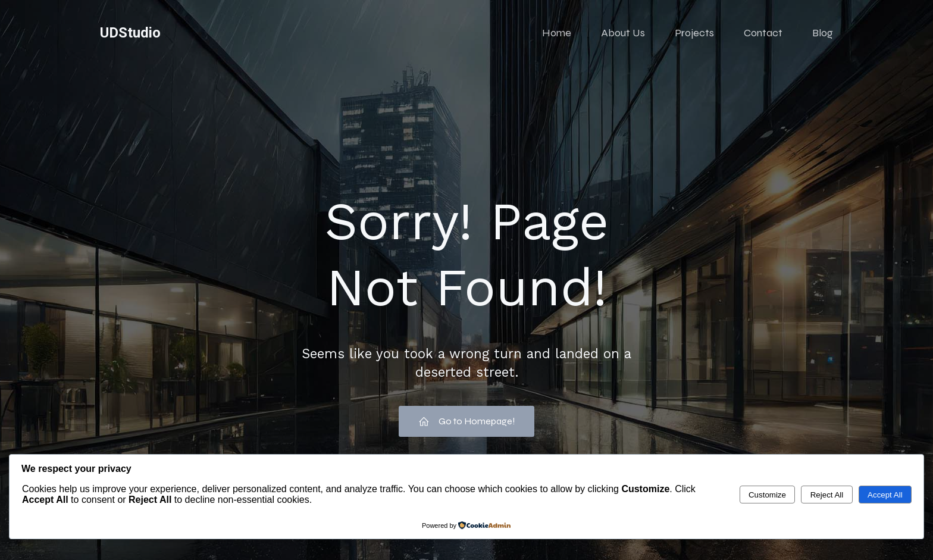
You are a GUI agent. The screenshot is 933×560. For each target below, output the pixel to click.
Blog (823, 33)
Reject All (827, 495)
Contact (763, 33)
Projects (694, 33)
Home (557, 33)
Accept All (885, 495)
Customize (767, 495)
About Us (623, 33)
